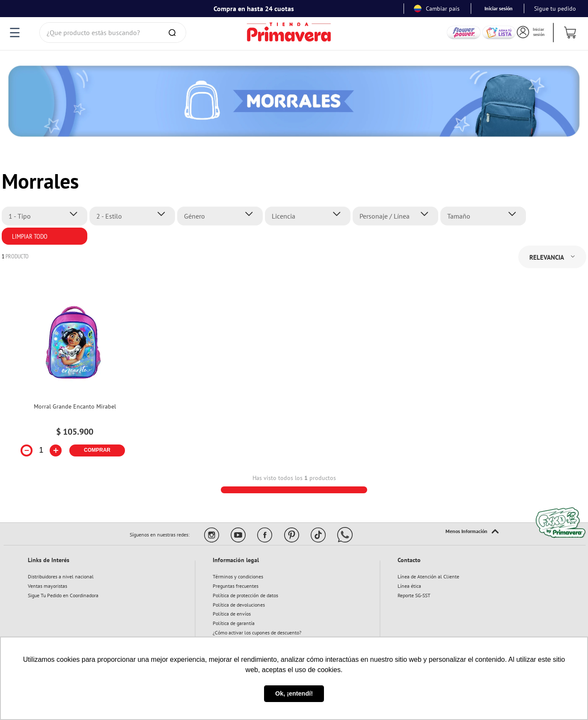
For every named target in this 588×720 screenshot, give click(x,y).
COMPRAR (97, 450)
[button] (47, 216)
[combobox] (113, 33)
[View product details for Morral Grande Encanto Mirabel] (75, 378)
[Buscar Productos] (174, 33)
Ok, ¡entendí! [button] (294, 693)
